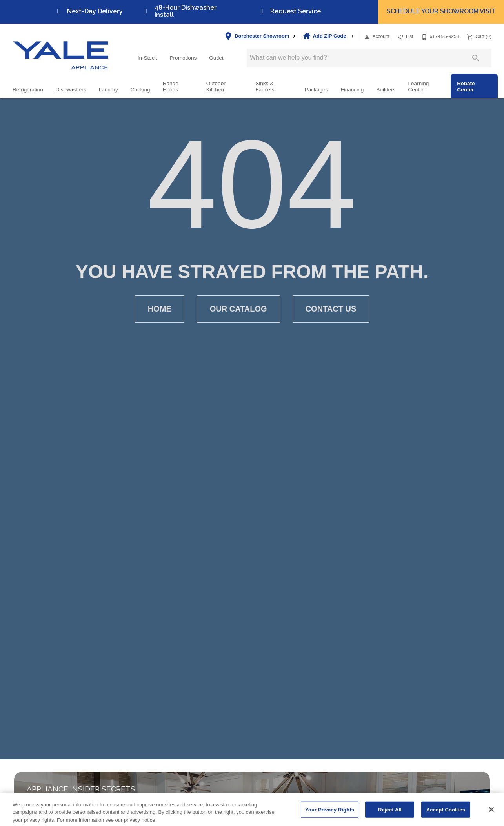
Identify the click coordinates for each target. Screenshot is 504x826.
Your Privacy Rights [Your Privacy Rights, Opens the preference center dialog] (330, 816)
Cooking (140, 90)
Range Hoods (171, 87)
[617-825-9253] (439, 36)
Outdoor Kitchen (216, 87)
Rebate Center (466, 87)
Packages (317, 90)
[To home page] (61, 49)
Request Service (289, 11)
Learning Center (418, 87)
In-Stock (147, 58)
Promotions (183, 58)
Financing (352, 90)
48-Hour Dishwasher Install (179, 11)
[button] (367, 37)
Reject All (390, 816)
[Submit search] (476, 58)
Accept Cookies (446, 816)
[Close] (491, 815)
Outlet (216, 58)
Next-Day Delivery (89, 11)
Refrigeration (28, 90)
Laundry (108, 90)
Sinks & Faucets (265, 87)
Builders (386, 90)
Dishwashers (71, 90)
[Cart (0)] (478, 36)
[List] (405, 36)
